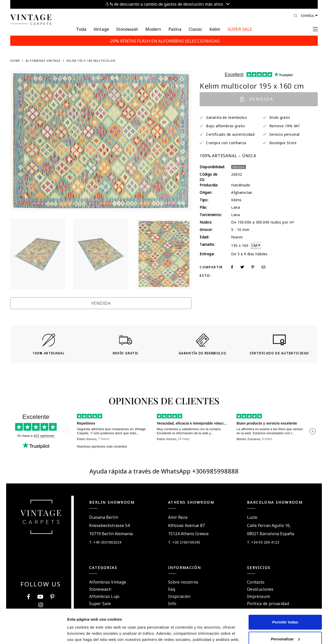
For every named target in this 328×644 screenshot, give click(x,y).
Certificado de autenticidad (230, 134)
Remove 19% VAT (285, 125)
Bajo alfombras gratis (225, 125)
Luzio (252, 517)
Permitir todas (285, 590)
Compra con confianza (226, 142)
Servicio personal (284, 134)
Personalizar (285, 607)
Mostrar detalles (82, 634)
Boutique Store (283, 142)
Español (308, 15)
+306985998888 (215, 471)
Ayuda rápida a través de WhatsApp (141, 471)
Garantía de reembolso (227, 117)
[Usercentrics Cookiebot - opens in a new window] (33, 634)
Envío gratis (280, 117)
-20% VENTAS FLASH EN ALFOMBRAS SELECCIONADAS (164, 40)
